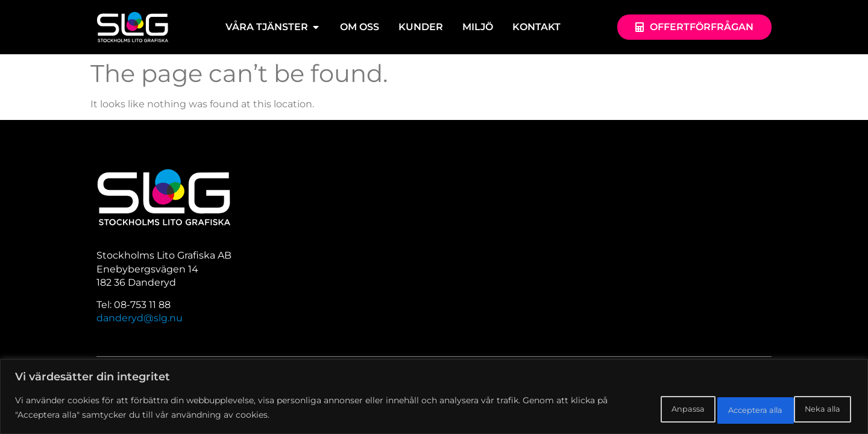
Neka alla (718, 409)
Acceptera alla (806, 409)
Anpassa (641, 409)
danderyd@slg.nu (140, 318)
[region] (434, 398)
